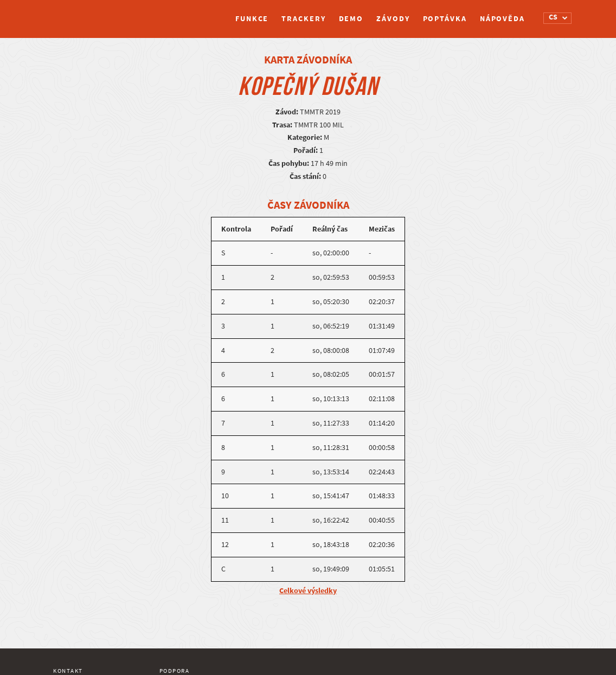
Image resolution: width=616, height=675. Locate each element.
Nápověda (502, 19)
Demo (351, 19)
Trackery (303, 19)
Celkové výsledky (308, 591)
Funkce (252, 19)
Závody (393, 19)
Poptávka (445, 19)
